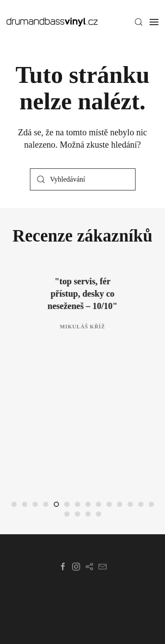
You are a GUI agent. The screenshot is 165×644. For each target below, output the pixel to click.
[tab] (14, 504)
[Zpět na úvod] (52, 22)
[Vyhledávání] (83, 179)
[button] (139, 22)
